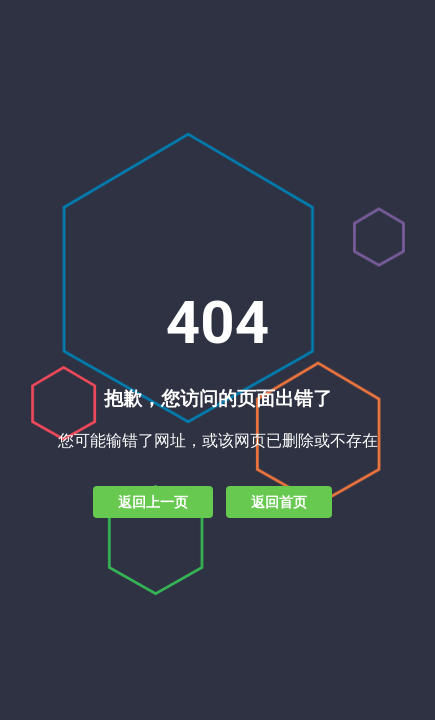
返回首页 (279, 502)
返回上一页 (153, 502)
